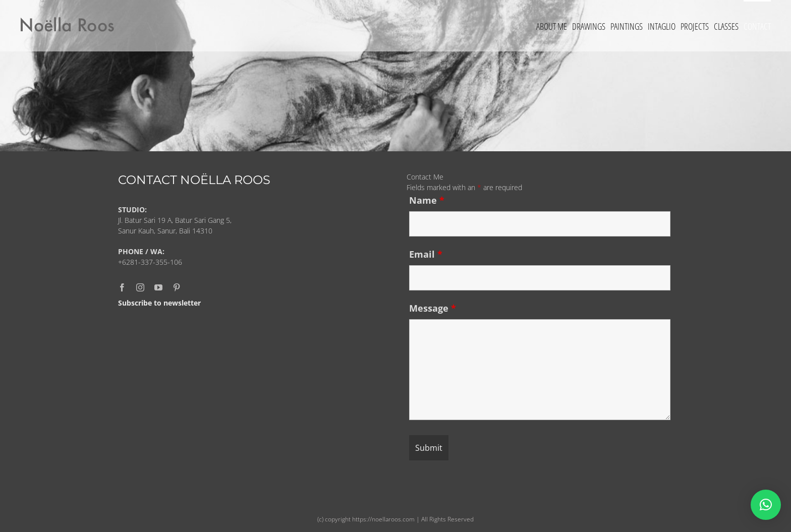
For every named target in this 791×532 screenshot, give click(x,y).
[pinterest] (177, 287)
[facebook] (122, 287)
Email (426, 254)
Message (433, 308)
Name (427, 200)
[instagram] (140, 287)
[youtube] (158, 287)
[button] (766, 505)
